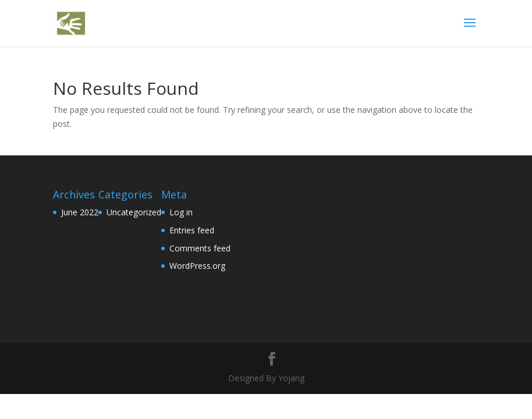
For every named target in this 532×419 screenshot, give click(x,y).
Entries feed (192, 230)
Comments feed (200, 248)
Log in (181, 212)
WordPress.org (197, 266)
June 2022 (80, 212)
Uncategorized (134, 212)
